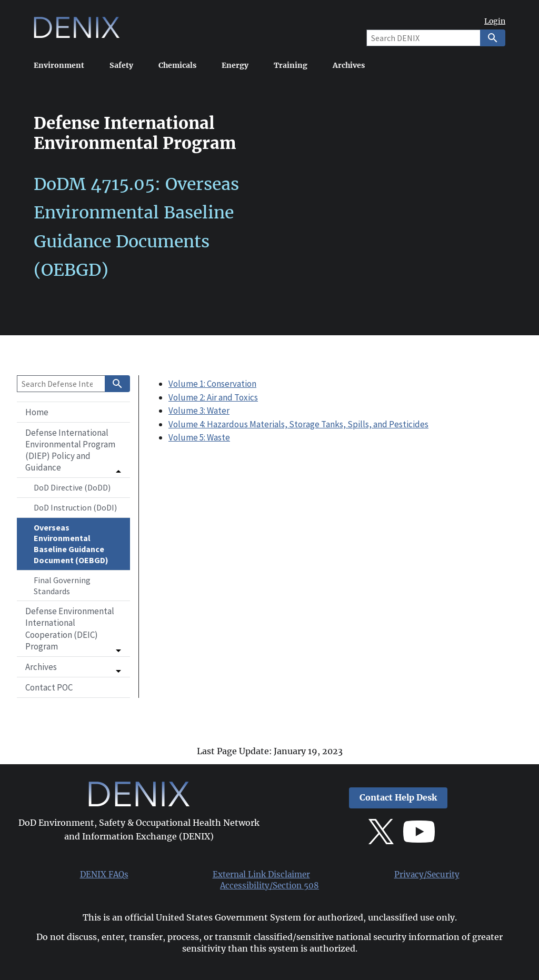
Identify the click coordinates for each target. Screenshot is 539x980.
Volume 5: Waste (199, 437)
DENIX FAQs (104, 875)
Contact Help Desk (398, 798)
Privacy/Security (427, 875)
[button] (73, 450)
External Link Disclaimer (261, 875)
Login (495, 21)
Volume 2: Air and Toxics (213, 397)
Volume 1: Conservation (212, 384)
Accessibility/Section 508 (269, 886)
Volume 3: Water (199, 411)
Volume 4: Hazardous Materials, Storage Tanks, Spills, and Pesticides (298, 424)
